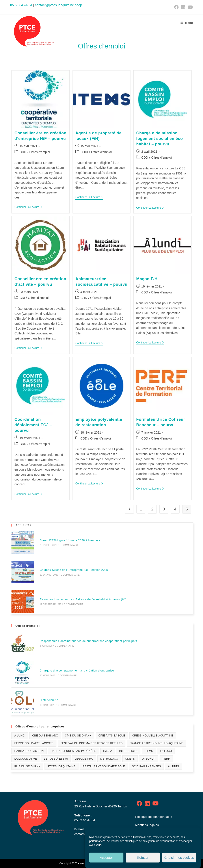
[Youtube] (155, 804)
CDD (23, 152)
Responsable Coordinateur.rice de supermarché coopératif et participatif (88, 641)
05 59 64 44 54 (21, 5)
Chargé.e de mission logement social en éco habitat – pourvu (159, 139)
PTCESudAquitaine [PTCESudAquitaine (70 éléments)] (61, 766)
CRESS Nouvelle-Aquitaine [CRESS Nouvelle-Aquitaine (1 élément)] (153, 736)
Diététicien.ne (49, 700)
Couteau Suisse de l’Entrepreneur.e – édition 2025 (74, 570)
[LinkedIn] (147, 804)
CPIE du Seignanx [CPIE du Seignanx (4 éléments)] (78, 736)
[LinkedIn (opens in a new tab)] (183, 7)
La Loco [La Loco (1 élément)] (166, 751)
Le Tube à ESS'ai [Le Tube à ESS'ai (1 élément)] (56, 759)
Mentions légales (147, 825)
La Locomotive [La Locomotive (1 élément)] (26, 759)
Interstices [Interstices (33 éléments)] (128, 751)
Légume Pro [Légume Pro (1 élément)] (84, 759)
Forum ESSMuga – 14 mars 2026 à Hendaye (70, 540)
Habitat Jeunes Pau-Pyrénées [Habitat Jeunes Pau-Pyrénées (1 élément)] (74, 751)
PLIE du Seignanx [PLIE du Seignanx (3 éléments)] (27, 766)
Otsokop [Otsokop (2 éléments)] (149, 759)
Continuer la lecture (28, 207)
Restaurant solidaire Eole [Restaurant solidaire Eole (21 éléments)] (104, 766)
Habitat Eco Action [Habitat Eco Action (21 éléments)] (29, 751)
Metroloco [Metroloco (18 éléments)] (109, 759)
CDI (22, 298)
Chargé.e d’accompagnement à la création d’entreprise (77, 670)
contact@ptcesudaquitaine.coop (58, 5)
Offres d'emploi (40, 152)
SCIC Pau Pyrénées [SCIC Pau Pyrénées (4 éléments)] (146, 766)
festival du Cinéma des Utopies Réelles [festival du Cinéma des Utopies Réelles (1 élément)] (92, 743)
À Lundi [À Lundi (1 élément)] (173, 766)
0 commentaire (69, 545)
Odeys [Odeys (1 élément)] (130, 759)
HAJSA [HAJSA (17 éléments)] (108, 751)
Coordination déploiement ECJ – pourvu (33, 425)
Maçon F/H (147, 279)
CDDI (84, 152)
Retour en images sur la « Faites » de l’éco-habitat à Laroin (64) (83, 599)
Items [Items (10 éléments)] (149, 751)
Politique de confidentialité (154, 817)
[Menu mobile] (187, 23)
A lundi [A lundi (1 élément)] (20, 736)
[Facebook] (139, 804)
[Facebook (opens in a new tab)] (176, 7)
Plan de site (144, 833)
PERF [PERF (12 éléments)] (166, 759)
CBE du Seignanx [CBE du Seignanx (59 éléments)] (45, 736)
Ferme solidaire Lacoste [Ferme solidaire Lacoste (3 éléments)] (34, 743)
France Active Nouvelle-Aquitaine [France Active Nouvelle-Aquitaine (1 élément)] (156, 743)
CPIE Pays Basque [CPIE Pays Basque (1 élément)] (112, 736)
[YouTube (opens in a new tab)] (190, 7)
